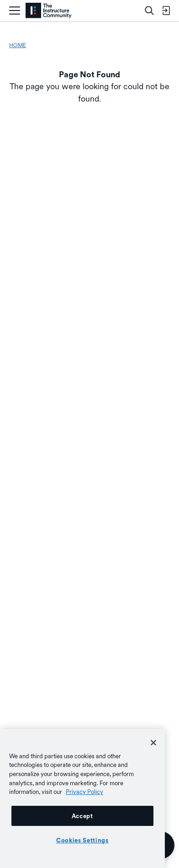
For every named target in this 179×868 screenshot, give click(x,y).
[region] (82, 798)
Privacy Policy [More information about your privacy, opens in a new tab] (84, 792)
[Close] (153, 743)
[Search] (149, 11)
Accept (82, 816)
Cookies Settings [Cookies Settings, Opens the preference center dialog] (82, 840)
